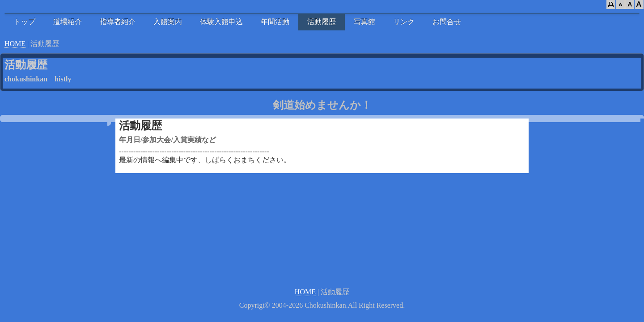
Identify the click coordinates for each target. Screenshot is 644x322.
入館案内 (168, 22)
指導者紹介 (118, 22)
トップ (25, 22)
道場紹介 (68, 22)
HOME (15, 44)
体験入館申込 (221, 22)
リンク (404, 22)
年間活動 (275, 22)
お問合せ (447, 22)
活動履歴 (322, 22)
